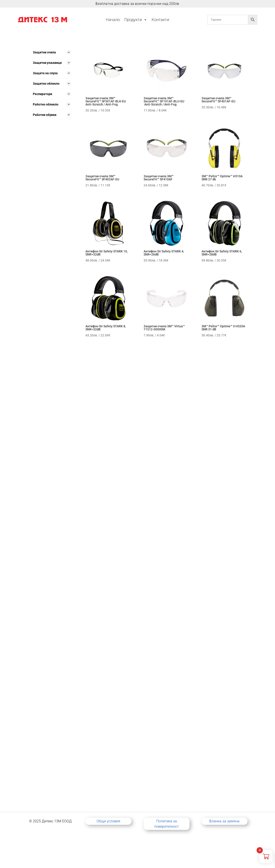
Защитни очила (44, 52)
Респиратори (43, 94)
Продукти (136, 20)
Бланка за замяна (225, 821)
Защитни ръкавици (47, 63)
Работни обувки (45, 115)
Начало (113, 20)
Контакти (160, 20)
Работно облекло (46, 104)
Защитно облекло (46, 84)
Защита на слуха (45, 73)
